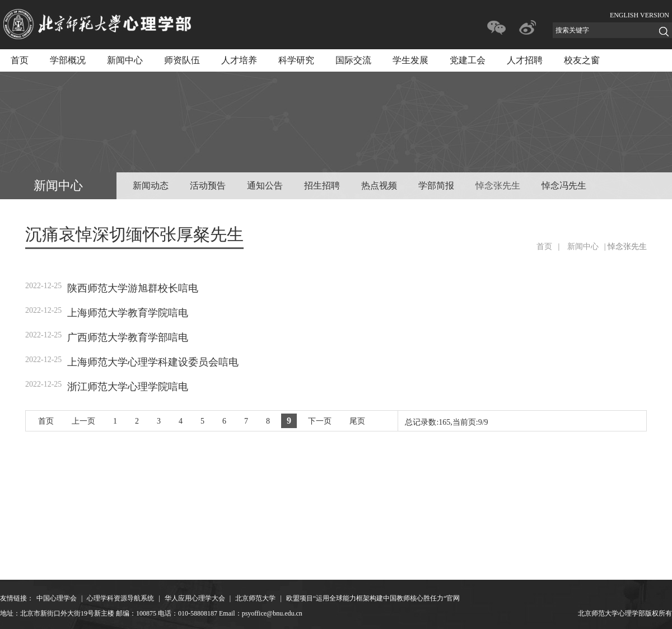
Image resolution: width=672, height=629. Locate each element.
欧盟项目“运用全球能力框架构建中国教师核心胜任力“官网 (373, 598)
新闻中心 (125, 60)
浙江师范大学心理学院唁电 (128, 387)
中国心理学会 (57, 598)
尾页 (357, 421)
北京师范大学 (255, 598)
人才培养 (239, 60)
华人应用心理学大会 (195, 598)
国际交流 (353, 60)
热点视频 (379, 186)
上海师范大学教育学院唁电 (128, 313)
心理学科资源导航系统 (120, 598)
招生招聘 (322, 186)
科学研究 (296, 60)
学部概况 (68, 60)
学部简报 (436, 186)
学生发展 (410, 60)
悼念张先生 (498, 186)
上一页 (83, 421)
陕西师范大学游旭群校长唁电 (133, 288)
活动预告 (208, 186)
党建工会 (468, 60)
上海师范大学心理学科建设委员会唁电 (153, 362)
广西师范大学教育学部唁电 (128, 337)
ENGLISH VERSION (640, 15)
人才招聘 (525, 60)
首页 (20, 60)
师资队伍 (182, 60)
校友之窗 (582, 60)
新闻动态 (151, 186)
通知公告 (265, 186)
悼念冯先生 (564, 186)
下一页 (320, 421)
